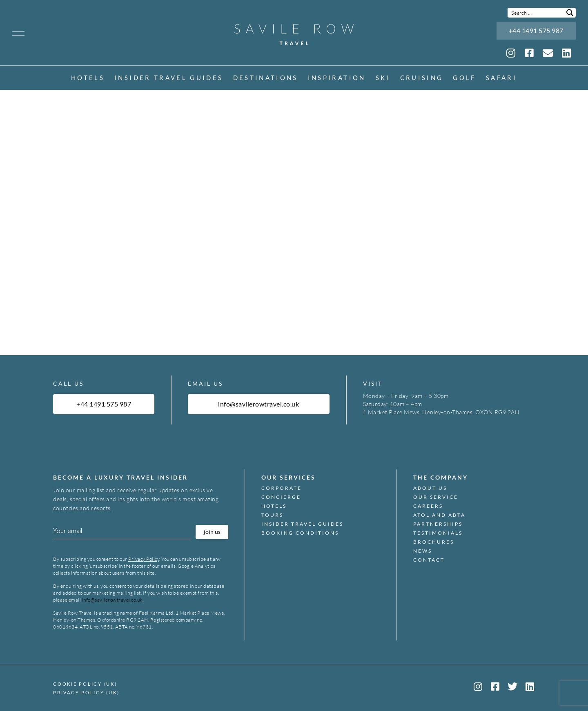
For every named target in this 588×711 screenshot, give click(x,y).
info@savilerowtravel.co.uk (112, 600)
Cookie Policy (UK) (85, 684)
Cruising (422, 78)
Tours (272, 515)
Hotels (88, 78)
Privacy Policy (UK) (86, 692)
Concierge (281, 497)
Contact (429, 560)
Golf (464, 78)
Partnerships (438, 524)
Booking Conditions (300, 533)
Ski (383, 78)
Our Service (436, 497)
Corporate (282, 488)
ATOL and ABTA (439, 515)
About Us (430, 488)
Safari (501, 78)
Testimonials (438, 533)
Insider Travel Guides (169, 78)
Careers (428, 506)
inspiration (337, 78)
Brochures (434, 542)
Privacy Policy (144, 559)
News (423, 551)
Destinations (266, 78)
